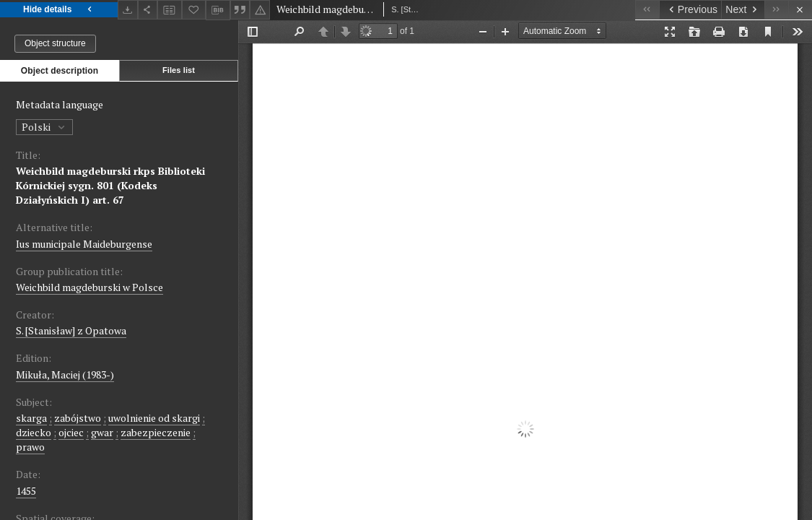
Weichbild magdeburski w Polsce (90, 287)
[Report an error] (260, 10)
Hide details (59, 10)
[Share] (148, 10)
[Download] (128, 10)
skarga (31, 418)
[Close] (800, 10)
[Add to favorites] (194, 10)
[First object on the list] (647, 10)
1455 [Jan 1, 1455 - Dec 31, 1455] (26, 491)
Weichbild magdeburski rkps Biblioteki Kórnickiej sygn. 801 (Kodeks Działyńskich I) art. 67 (110, 185)
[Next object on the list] (743, 10)
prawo (30, 447)
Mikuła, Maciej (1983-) (65, 374)
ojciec (71, 432)
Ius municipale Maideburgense (84, 244)
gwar (102, 432)
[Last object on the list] (776, 10)
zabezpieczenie (156, 432)
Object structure (55, 43)
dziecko (34, 432)
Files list (179, 70)
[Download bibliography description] (218, 10)
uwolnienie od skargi (154, 418)
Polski (44, 127)
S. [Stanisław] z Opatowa (71, 330)
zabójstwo (78, 418)
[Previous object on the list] (690, 10)
